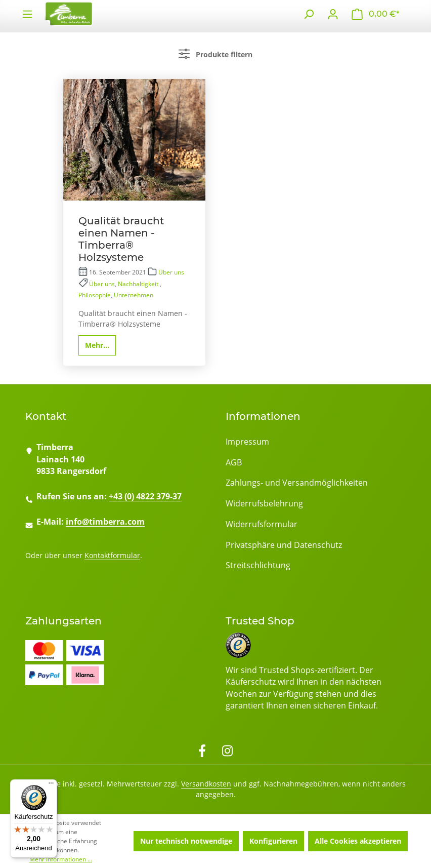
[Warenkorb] (375, 14)
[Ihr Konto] (333, 14)
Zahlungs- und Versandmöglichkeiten (297, 483)
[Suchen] (309, 14)
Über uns (171, 272)
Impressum (247, 442)
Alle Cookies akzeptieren (358, 841)
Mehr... (97, 345)
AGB (234, 462)
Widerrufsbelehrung (264, 503)
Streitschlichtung (258, 565)
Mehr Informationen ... (61, 859)
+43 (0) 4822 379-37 (145, 496)
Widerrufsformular (262, 524)
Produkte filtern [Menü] (215, 54)
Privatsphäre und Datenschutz (284, 545)
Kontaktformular (112, 555)
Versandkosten (206, 784)
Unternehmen (134, 295)
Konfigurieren (273, 841)
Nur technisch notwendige (186, 841)
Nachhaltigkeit (139, 284)
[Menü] (51, 785)
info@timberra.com (105, 522)
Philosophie (95, 295)
